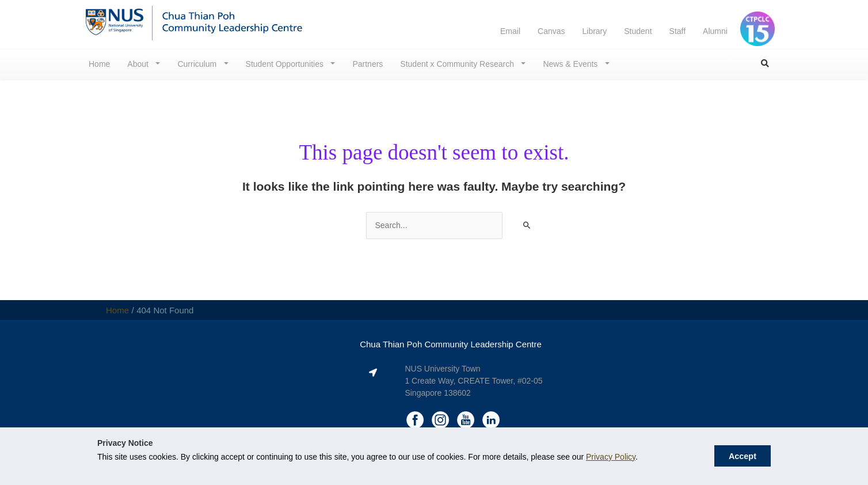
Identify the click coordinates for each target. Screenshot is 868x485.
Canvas (551, 31)
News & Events (571, 64)
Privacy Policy (611, 457)
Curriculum (198, 64)
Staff (678, 31)
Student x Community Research (458, 64)
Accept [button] (743, 456)
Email (510, 31)
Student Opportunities (286, 64)
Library (594, 31)
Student (638, 31)
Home (99, 64)
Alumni (715, 31)
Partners (368, 64)
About (139, 64)
